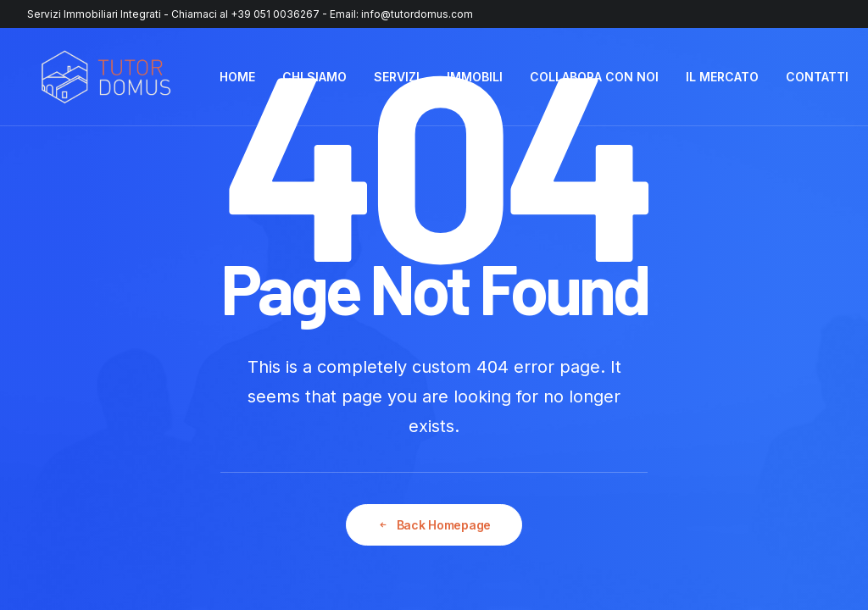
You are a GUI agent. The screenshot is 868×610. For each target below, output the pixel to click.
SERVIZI (397, 77)
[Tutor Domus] (106, 77)
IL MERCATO (722, 77)
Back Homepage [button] (434, 525)
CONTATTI (817, 77)
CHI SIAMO (314, 77)
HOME (237, 77)
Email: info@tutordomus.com (401, 14)
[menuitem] (237, 77)
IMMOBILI (475, 77)
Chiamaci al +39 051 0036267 (245, 14)
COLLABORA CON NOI (594, 77)
